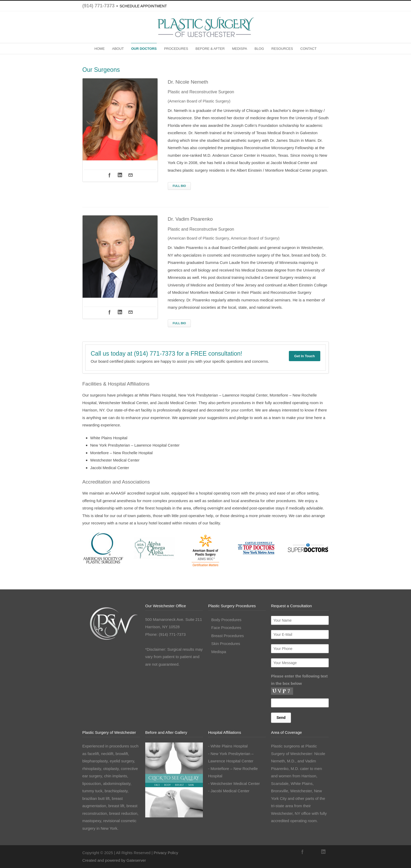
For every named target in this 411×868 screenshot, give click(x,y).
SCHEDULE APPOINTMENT (143, 6)
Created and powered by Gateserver (114, 860)
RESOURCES (282, 49)
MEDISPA (240, 49)
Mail (131, 175)
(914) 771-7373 (98, 6)
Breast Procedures (228, 636)
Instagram (313, 852)
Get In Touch (305, 356)
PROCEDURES (176, 49)
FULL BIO (179, 186)
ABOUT (118, 49)
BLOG (259, 49)
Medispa (219, 652)
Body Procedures (226, 620)
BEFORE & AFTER (210, 49)
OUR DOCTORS (144, 49)
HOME (99, 49)
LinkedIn (323, 852)
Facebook (110, 175)
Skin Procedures (226, 644)
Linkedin (120, 175)
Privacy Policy (166, 853)
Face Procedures (226, 628)
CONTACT (309, 49)
